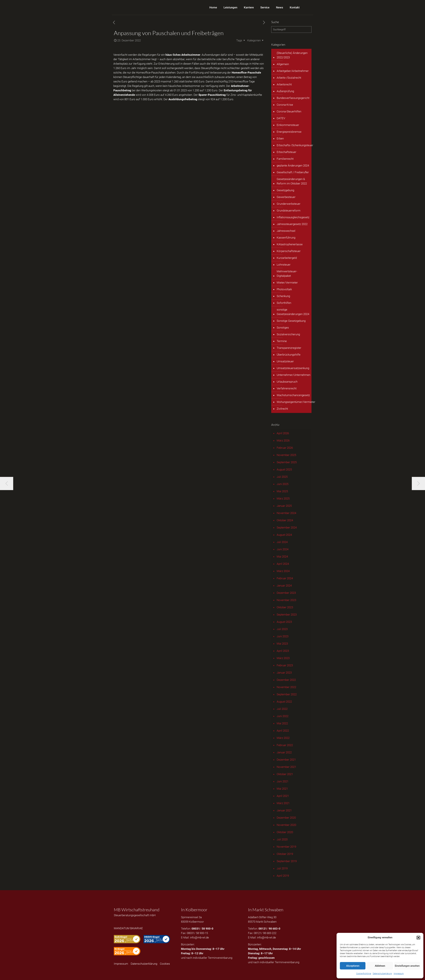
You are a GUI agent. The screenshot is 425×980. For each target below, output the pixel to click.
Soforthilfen (284, 303)
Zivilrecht (282, 409)
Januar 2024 (284, 586)
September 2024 (287, 528)
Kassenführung (286, 238)
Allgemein (283, 64)
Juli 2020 (282, 839)
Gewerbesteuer (286, 197)
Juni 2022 (283, 716)
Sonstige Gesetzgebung (291, 321)
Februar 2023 (285, 665)
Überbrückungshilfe (289, 355)
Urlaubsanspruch (287, 382)
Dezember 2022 (286, 680)
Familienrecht (285, 159)
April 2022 (283, 731)
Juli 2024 (282, 542)
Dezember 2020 (286, 818)
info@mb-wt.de (199, 937)
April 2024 (283, 564)
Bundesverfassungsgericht (293, 98)
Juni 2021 (283, 781)
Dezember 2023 (286, 593)
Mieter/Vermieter (287, 283)
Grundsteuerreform (289, 211)
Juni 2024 (283, 549)
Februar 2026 (285, 448)
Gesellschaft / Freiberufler (293, 172)
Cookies (165, 964)
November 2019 (286, 847)
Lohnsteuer (284, 265)
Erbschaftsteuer (286, 152)
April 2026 (283, 433)
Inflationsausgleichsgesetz (293, 217)
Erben (280, 138)
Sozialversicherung (288, 334)
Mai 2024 (282, 557)
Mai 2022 (282, 723)
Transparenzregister (289, 348)
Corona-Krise (285, 105)
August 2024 (284, 535)
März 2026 (283, 440)
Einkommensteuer (288, 125)
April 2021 (283, 796)
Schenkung (283, 296)
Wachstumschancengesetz (293, 395)
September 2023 (287, 615)
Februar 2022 (285, 745)
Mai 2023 (282, 644)
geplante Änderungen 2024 (293, 166)
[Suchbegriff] (291, 30)
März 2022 (283, 738)
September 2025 (287, 462)
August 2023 (284, 622)
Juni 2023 (283, 636)
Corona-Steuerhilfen (289, 111)
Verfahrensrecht (287, 388)
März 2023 (283, 658)
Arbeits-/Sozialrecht (289, 78)
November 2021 (286, 767)
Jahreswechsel (286, 231)
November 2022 (286, 687)
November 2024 (286, 513)
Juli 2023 (282, 629)
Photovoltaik (284, 289)
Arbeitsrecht (284, 84)
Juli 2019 (282, 868)
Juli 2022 (282, 709)
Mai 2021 (282, 789)
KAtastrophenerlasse (290, 244)
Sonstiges (283, 328)
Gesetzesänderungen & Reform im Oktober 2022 (292, 181)
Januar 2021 (284, 810)
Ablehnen (380, 966)
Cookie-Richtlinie (364, 974)
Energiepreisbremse (289, 132)
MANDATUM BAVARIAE (128, 928)
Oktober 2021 (285, 774)
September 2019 (287, 861)
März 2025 (283, 498)
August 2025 (284, 469)
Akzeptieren (353, 966)
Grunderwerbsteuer (289, 204)
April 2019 (283, 876)
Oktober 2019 (285, 854)
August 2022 (284, 702)
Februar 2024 (285, 578)
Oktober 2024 (285, 520)
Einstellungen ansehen (407, 966)
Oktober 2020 (285, 832)
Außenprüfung (285, 91)
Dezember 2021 (286, 760)
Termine (282, 341)
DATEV (281, 118)
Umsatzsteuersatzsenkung (293, 368)
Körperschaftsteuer (289, 251)
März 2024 (283, 571)
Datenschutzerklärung (382, 974)
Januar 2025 (284, 506)
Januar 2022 (284, 752)
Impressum (399, 974)
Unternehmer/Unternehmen (294, 375)
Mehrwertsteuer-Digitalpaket (287, 274)
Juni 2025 (283, 484)
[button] (418, 938)
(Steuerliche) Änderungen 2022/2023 (292, 55)
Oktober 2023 (285, 607)
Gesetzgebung (285, 190)
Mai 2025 (282, 491)
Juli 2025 (282, 477)
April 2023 (283, 651)
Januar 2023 (284, 673)
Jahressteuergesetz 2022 (292, 224)
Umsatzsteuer (285, 361)
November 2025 (286, 455)
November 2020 (286, 825)
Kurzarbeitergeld (287, 258)
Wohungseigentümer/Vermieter (296, 402)
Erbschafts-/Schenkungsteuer (295, 145)
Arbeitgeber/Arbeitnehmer (293, 71)
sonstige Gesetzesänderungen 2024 (293, 312)
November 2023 (286, 600)
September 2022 (287, 694)
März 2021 (283, 803)
